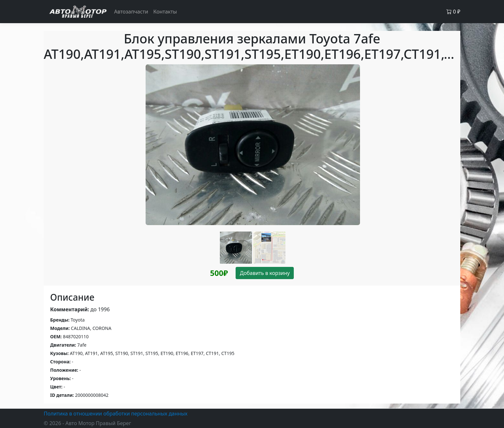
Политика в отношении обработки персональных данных (116, 414)
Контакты (165, 12)
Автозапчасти (131, 12)
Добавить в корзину (265, 273)
